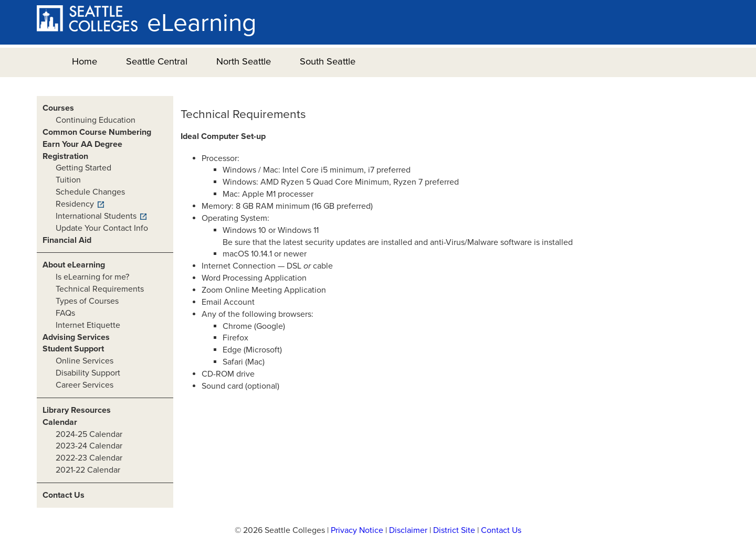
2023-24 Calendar (89, 446)
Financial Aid (67, 240)
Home (85, 61)
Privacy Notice (357, 530)
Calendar (60, 422)
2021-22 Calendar (88, 470)
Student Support (73, 349)
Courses (58, 108)
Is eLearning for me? (92, 277)
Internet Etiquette (88, 325)
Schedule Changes (90, 192)
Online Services (85, 361)
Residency (75, 204)
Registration (65, 156)
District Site (454, 530)
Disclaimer (408, 530)
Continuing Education (96, 120)
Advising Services (76, 337)
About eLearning (74, 265)
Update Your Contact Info (102, 228)
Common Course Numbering (97, 132)
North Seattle (244, 61)
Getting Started (83, 168)
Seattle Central (157, 61)
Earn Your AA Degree (82, 144)
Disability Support (88, 373)
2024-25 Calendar (89, 434)
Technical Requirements (100, 289)
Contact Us (64, 495)
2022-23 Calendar (89, 458)
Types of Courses (87, 301)
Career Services (85, 385)
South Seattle (328, 61)
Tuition (68, 180)
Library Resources (77, 410)
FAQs (65, 313)
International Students (96, 216)
